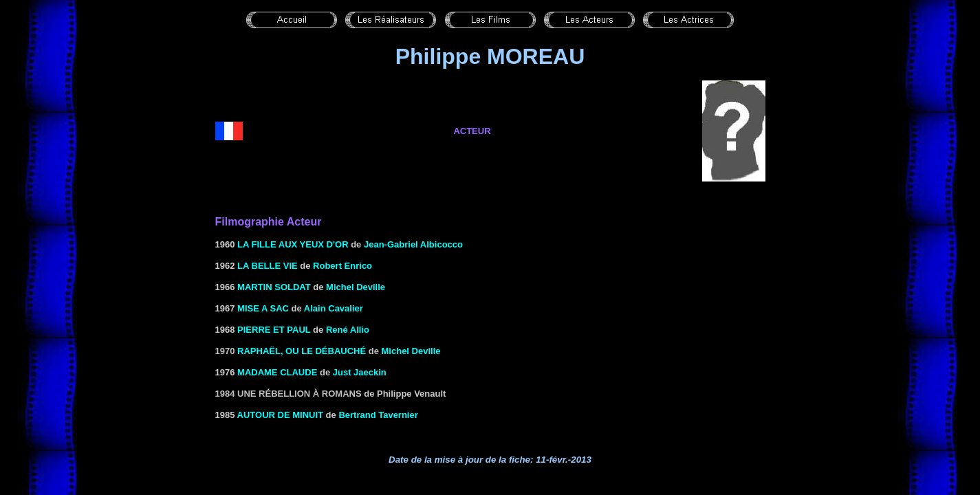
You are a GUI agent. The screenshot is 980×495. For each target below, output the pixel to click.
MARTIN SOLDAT (274, 287)
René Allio (348, 330)
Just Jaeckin (360, 372)
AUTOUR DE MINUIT (280, 415)
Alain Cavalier (334, 308)
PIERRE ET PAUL (274, 330)
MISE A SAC (263, 308)
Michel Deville (356, 287)
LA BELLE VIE (268, 266)
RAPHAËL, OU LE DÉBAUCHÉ (302, 351)
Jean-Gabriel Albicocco (413, 244)
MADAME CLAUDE (277, 372)
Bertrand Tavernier (378, 415)
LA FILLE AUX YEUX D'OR (293, 244)
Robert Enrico (342, 266)
